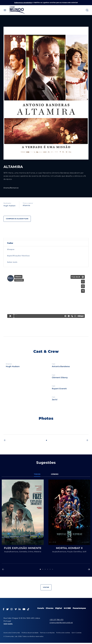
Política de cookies (63, 633)
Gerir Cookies (77, 633)
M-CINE (67, 608)
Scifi (85, 552)
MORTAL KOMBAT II (69, 548)
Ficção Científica (74, 552)
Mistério (38, 552)
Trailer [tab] (10, 243)
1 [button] (46, 440)
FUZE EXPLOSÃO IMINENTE (23, 548)
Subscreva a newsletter (23, 3)
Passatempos (79, 608)
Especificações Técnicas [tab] (18, 256)
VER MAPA (8, 624)
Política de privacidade (30, 633)
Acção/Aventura (11, 552)
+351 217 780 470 (56, 620)
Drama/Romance (11, 188)
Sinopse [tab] (11, 249)
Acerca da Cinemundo (12, 633)
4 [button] (48, 569)
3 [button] (45, 569)
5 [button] (50, 569)
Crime (31, 552)
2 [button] (43, 569)
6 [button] (53, 569)
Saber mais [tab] (12, 262)
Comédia (23, 552)
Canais (41, 608)
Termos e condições (47, 633)
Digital (59, 608)
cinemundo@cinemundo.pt (61, 623)
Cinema (50, 608)
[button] (5, 440)
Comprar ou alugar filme (17, 219)
